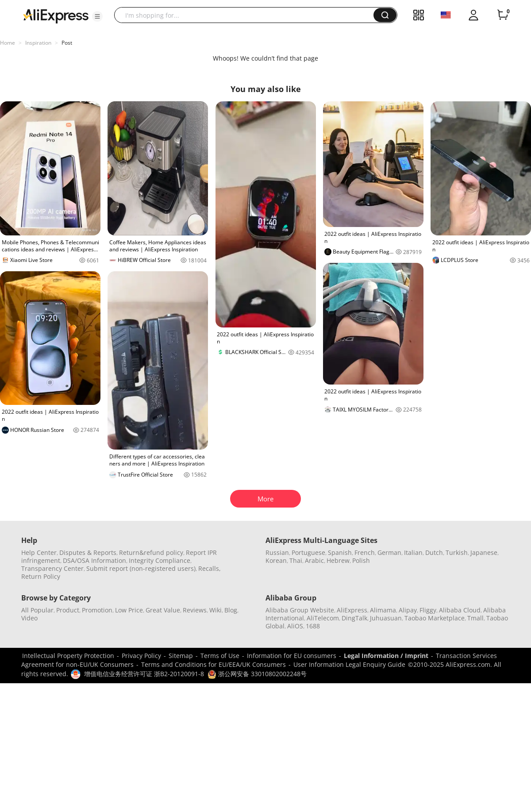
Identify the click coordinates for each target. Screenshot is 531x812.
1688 (313, 626)
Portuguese (308, 552)
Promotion (97, 610)
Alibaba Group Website (300, 610)
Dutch (434, 552)
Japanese (484, 552)
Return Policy (41, 576)
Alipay (408, 610)
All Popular (37, 610)
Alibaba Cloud (460, 610)
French (365, 552)
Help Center (39, 552)
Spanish (340, 552)
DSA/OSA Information (94, 560)
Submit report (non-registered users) (141, 568)
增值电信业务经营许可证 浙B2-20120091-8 (144, 674)
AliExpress (352, 610)
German (389, 552)
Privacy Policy (141, 656)
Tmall (475, 618)
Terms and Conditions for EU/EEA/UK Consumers (214, 664)
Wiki (215, 610)
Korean (276, 560)
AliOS (295, 626)
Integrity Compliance (160, 560)
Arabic (314, 560)
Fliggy (428, 610)
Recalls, (210, 568)
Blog (231, 610)
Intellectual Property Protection (68, 656)
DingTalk (354, 618)
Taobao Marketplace (435, 618)
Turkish (457, 552)
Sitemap (181, 656)
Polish (361, 560)
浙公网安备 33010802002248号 (257, 674)
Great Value (163, 610)
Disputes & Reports (88, 552)
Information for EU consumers (292, 656)
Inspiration (38, 43)
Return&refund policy (151, 552)
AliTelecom (323, 618)
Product (68, 610)
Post (67, 43)
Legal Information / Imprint (386, 656)
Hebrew (338, 560)
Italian (413, 552)
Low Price (129, 610)
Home (8, 43)
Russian (277, 552)
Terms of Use (220, 656)
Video (29, 618)
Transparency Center (52, 568)
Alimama (383, 610)
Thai (296, 560)
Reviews (195, 610)
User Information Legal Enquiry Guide (349, 664)
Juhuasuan (386, 618)
